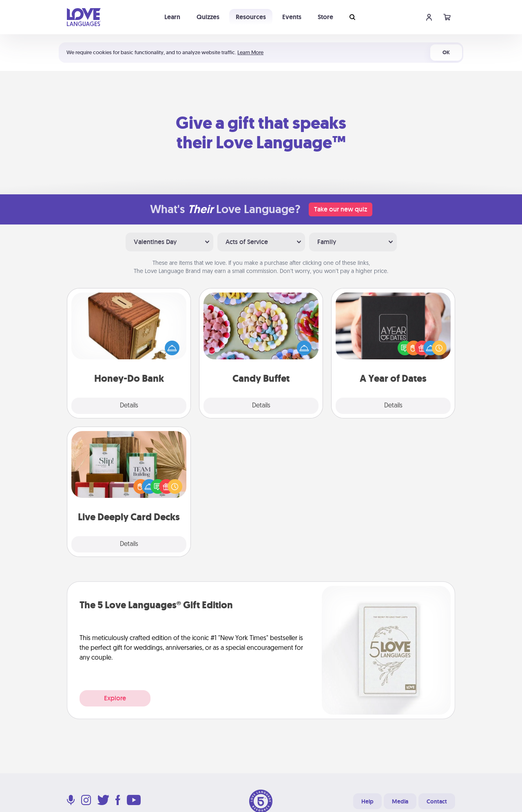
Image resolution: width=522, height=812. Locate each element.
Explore (115, 698)
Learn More (250, 52)
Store (325, 17)
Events (292, 17)
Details (129, 406)
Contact (437, 801)
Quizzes (208, 17)
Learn (172, 17)
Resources (251, 17)
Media (400, 801)
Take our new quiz (341, 209)
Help (367, 801)
